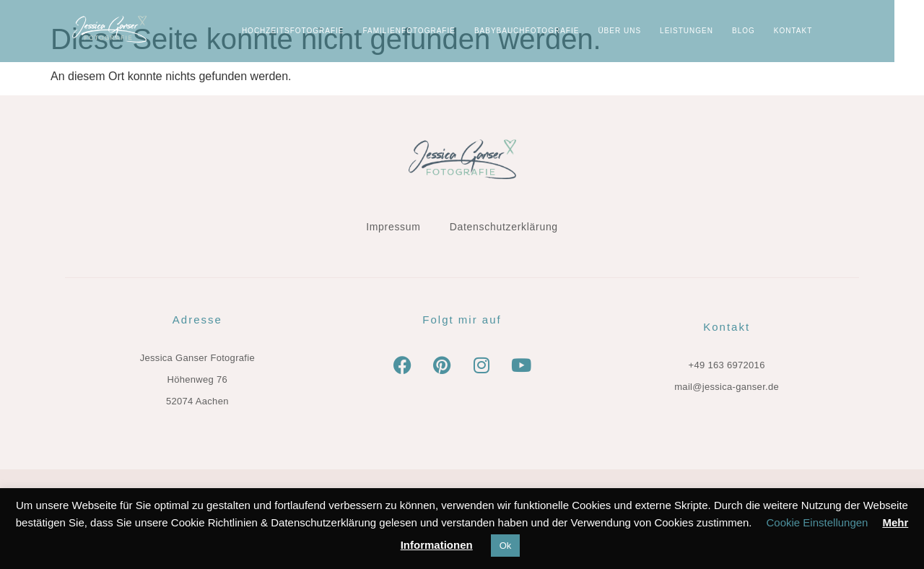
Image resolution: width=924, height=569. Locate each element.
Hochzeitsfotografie (323, 31)
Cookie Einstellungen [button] (818, 522)
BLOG (773, 31)
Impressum (393, 227)
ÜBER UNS (650, 31)
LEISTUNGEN (716, 31)
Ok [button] (506, 546)
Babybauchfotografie (557, 31)
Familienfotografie (439, 31)
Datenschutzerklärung (504, 227)
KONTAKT (823, 31)
